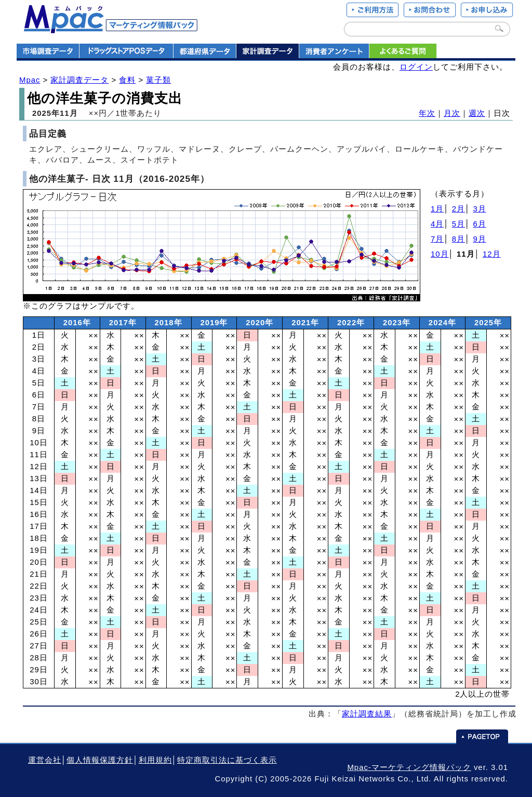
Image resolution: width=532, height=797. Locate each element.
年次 (427, 113)
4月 (437, 224)
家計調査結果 (367, 714)
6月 (479, 224)
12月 (492, 254)
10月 (440, 254)
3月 (479, 209)
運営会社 (45, 760)
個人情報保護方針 (100, 760)
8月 (458, 239)
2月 (458, 209)
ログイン (416, 67)
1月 (437, 209)
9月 (479, 239)
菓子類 (158, 80)
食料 (127, 80)
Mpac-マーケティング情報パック (409, 767)
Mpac (30, 80)
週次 (477, 113)
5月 (458, 224)
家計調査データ (79, 80)
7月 (437, 239)
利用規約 (155, 760)
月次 (452, 113)
